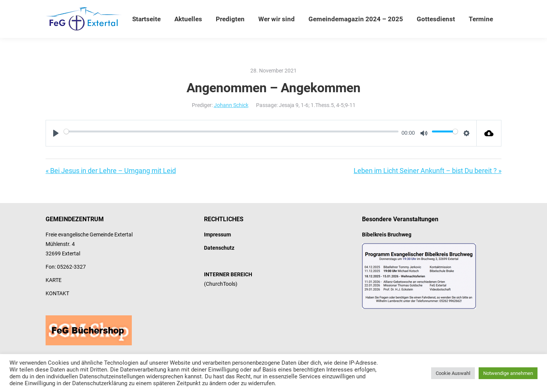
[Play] (56, 133)
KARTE (54, 280)
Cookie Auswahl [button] (453, 373)
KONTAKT (57, 293)
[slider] (231, 131)
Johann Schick (231, 105)
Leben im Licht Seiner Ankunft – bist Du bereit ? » (428, 171)
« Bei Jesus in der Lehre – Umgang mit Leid (111, 171)
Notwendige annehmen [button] (508, 373)
